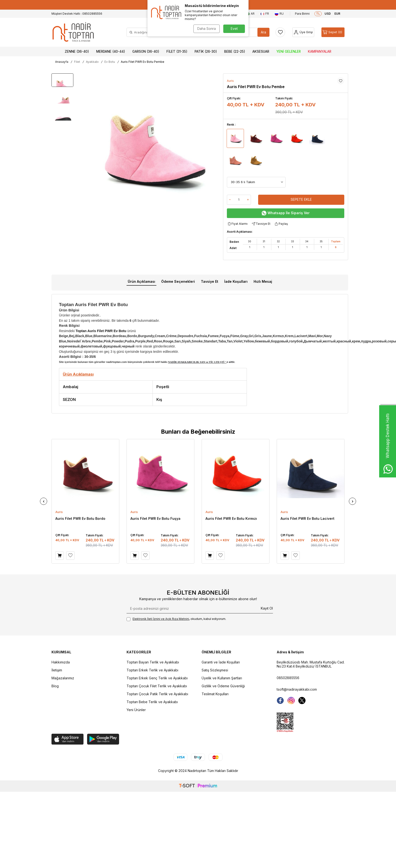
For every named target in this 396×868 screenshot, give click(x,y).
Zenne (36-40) (77, 51)
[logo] (73, 32)
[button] (44, 501)
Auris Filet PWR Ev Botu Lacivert (307, 518)
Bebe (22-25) (235, 51)
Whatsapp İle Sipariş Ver (286, 213)
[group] (150, 150)
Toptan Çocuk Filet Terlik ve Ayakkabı (157, 686)
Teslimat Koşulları (215, 694)
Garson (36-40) (146, 51)
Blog (55, 686)
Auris (230, 81)
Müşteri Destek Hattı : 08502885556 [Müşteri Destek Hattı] (77, 14)
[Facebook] (280, 701)
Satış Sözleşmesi (215, 670)
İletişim (57, 670)
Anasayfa (62, 62)
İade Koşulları (236, 281)
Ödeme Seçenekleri (178, 281)
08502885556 (288, 678)
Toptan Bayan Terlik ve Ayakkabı (153, 662)
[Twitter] (302, 701)
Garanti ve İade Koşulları (221, 662)
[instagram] (291, 701)
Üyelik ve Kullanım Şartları (222, 678)
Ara (263, 32)
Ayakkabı (92, 62)
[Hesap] (303, 32)
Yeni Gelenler (289, 51)
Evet (234, 29)
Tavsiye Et (261, 224)
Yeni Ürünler (136, 710)
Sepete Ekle (301, 199)
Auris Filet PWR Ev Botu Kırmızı (231, 518)
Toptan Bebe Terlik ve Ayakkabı (152, 702)
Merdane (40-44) (111, 51)
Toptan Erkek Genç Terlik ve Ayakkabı (157, 678)
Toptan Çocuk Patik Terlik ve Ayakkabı (157, 694)
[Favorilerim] (280, 32)
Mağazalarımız (63, 678)
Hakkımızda (61, 662)
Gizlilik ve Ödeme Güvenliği (223, 686)
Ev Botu (110, 62)
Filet (77, 62)
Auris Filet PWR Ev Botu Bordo (80, 518)
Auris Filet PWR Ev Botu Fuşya (155, 518)
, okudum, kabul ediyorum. (176, 619)
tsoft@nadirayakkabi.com (297, 689)
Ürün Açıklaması (141, 281)
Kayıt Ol (267, 608)
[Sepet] (333, 32)
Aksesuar (261, 51)
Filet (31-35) (177, 51)
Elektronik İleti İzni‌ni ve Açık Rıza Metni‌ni (161, 619)
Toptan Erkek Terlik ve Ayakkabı (152, 670)
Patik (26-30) (206, 51)
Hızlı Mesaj (263, 281)
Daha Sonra (207, 29)
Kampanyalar (320, 51)
